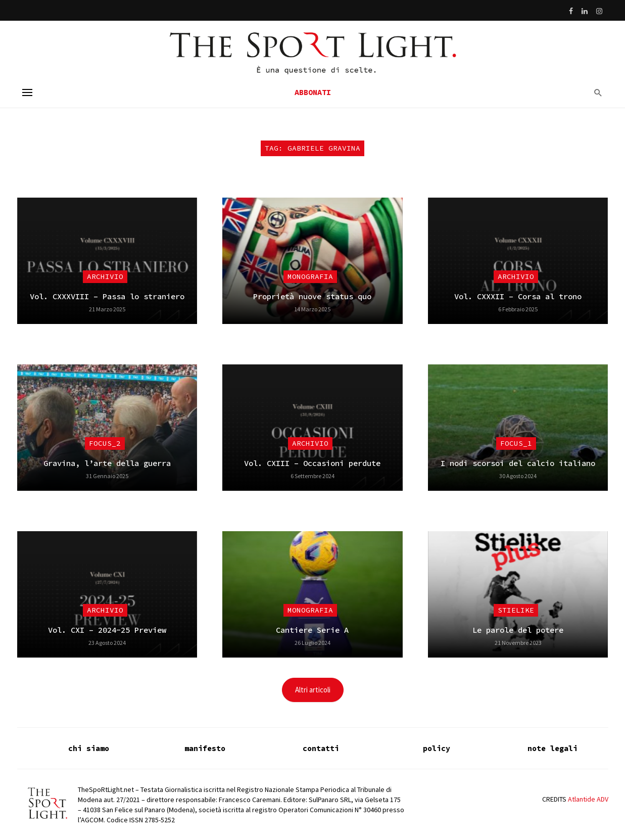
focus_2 (105, 443)
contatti (321, 748)
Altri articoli (313, 690)
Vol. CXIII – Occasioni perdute (312, 463)
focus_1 (516, 443)
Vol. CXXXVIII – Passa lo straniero (107, 296)
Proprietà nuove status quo (312, 296)
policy (437, 748)
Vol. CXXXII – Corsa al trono (518, 296)
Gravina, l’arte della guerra (107, 463)
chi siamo (89, 748)
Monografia (310, 276)
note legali (552, 748)
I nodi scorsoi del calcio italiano (518, 463)
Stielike (516, 610)
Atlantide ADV (588, 799)
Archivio (105, 276)
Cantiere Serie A (312, 630)
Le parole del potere (518, 630)
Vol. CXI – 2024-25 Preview (107, 630)
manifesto (205, 748)
